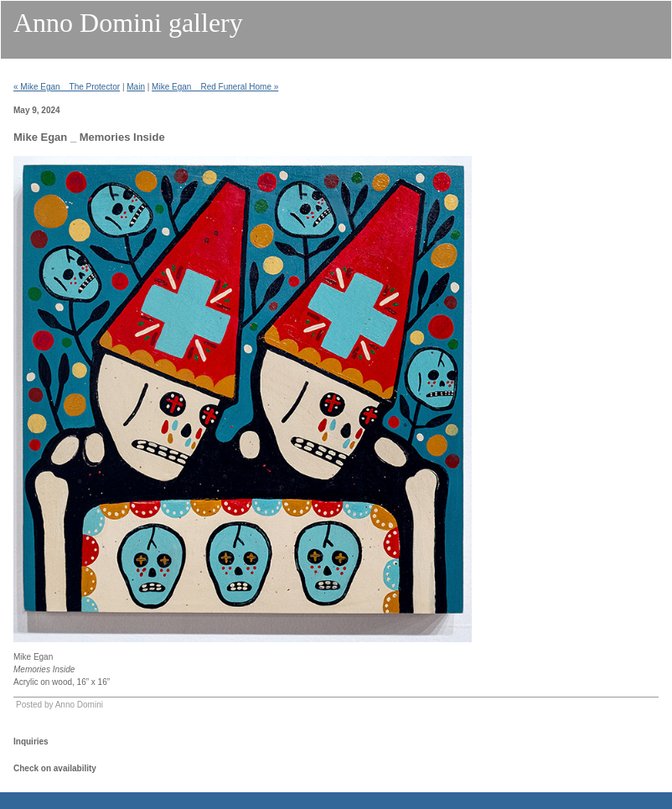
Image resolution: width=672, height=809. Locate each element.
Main (136, 87)
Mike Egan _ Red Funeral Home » (215, 87)
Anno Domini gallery (128, 23)
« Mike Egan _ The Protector (67, 87)
